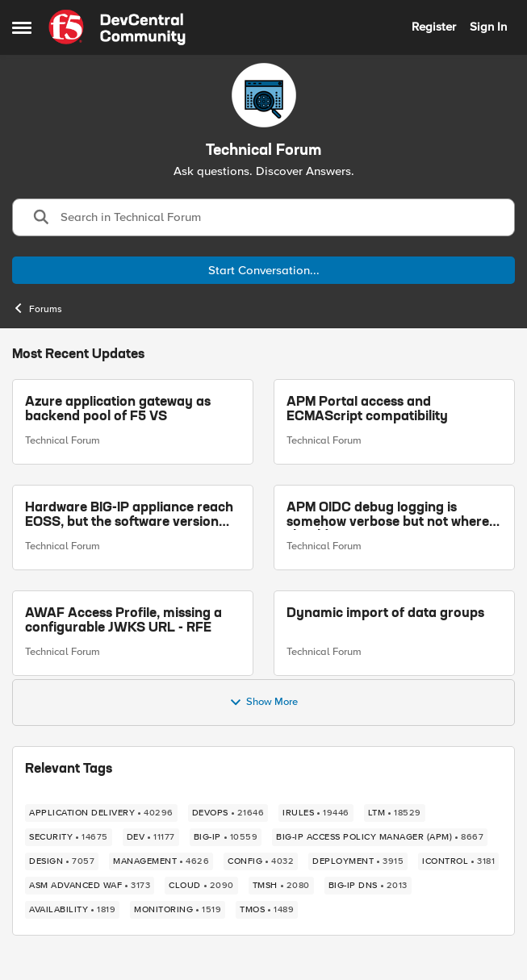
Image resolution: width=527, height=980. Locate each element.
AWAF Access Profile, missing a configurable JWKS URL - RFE (123, 620)
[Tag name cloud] (201, 886)
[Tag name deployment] (358, 861)
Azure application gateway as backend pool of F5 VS (118, 410)
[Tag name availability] (72, 910)
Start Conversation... (264, 270)
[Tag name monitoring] (178, 910)
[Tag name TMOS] (267, 910)
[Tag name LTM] (395, 813)
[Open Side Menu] (22, 27)
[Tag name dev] (151, 837)
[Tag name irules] (316, 813)
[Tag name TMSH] (281, 886)
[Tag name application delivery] (101, 813)
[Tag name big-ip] (226, 837)
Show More (263, 703)
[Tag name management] (161, 861)
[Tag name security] (69, 837)
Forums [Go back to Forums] (37, 308)
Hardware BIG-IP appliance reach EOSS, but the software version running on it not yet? (129, 516)
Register (434, 27)
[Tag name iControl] (458, 861)
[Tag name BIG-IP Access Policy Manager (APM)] (380, 837)
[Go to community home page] (117, 27)
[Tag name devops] (228, 813)
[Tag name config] (261, 861)
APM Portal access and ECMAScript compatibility (367, 410)
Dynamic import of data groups (385, 613)
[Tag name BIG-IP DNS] (368, 886)
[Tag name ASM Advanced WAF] (90, 886)
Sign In (488, 27)
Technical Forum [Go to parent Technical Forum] (63, 440)
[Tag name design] (62, 861)
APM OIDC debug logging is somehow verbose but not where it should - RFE (393, 516)
